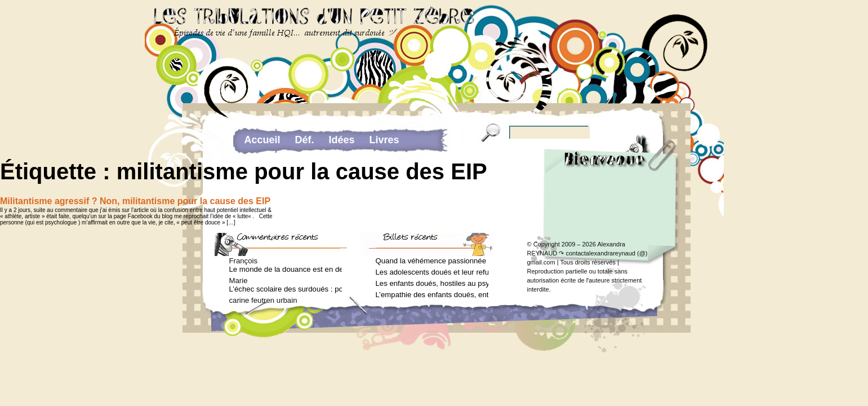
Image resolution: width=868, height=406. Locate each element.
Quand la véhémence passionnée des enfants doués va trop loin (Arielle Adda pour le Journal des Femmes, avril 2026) (432, 261)
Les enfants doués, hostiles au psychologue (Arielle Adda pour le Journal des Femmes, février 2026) (432, 283)
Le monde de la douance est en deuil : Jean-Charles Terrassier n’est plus (286, 269)
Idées (342, 140)
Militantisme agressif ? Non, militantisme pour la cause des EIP (135, 201)
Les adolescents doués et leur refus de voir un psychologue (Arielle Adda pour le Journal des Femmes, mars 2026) (432, 272)
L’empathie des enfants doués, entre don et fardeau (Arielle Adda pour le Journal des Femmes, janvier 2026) (432, 295)
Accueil (262, 140)
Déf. (305, 140)
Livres (384, 140)
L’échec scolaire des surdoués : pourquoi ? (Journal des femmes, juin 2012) (286, 289)
